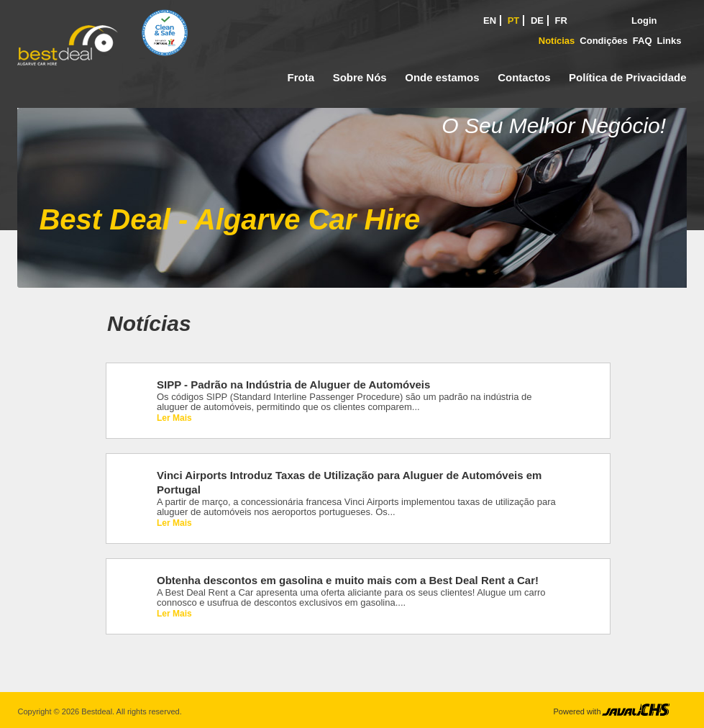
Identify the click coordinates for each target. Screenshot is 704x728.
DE (537, 21)
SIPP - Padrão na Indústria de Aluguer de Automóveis (293, 385)
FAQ (643, 41)
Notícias (557, 41)
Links (669, 41)
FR (561, 21)
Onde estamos (442, 77)
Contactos (524, 77)
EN (490, 21)
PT (514, 21)
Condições (603, 41)
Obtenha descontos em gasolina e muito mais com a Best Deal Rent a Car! (348, 580)
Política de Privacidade (627, 77)
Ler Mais (174, 418)
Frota (301, 77)
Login (644, 21)
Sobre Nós (360, 77)
